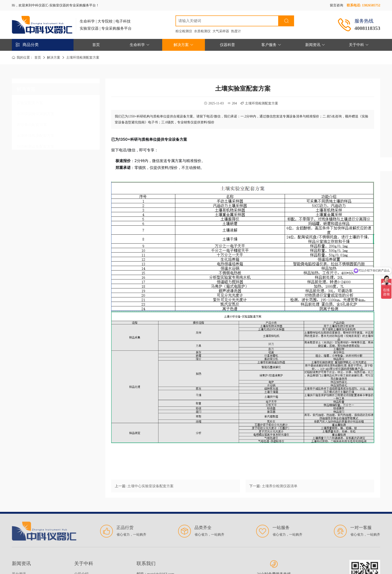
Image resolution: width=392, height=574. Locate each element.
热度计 (236, 31)
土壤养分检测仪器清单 (280, 489)
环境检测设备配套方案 (36, 145)
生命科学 (140, 45)
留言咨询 (337, 5)
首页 (96, 45)
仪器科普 (227, 45)
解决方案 (184, 45)
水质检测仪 (202, 31)
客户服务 (271, 45)
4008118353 (367, 28)
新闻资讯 (315, 45)
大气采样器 (221, 31)
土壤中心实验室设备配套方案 (150, 489)
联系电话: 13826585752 (363, 5)
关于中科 (359, 45)
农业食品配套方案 (32, 123)
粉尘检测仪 (184, 31)
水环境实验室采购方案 (36, 112)
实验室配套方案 (30, 101)
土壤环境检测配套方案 (83, 58)
